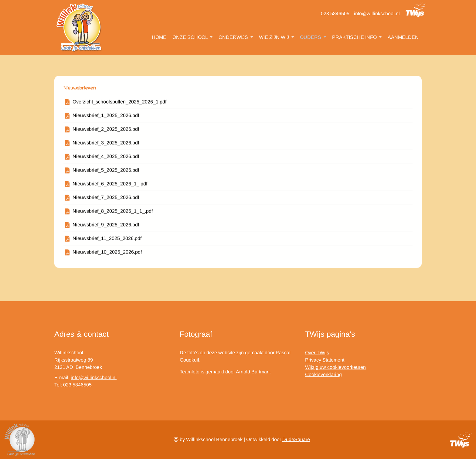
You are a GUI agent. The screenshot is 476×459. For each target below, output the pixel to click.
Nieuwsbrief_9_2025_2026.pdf (106, 226)
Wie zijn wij (275, 37)
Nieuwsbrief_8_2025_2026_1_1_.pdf (113, 213)
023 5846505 (335, 14)
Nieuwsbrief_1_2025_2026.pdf (106, 117)
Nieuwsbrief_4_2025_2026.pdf (106, 158)
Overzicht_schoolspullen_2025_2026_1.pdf (119, 103)
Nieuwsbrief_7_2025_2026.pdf (106, 199)
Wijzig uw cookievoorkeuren (335, 367)
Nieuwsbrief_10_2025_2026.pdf (107, 254)
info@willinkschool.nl (377, 14)
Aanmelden (403, 37)
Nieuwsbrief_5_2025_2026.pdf (106, 172)
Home (159, 37)
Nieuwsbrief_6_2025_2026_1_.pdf (110, 185)
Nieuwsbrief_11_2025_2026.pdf (107, 240)
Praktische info (355, 37)
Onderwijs (234, 37)
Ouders (311, 37)
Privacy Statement (325, 360)
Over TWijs (317, 353)
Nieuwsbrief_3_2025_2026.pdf (106, 144)
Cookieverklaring (323, 374)
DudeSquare (296, 439)
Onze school (191, 37)
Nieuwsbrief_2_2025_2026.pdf (106, 131)
